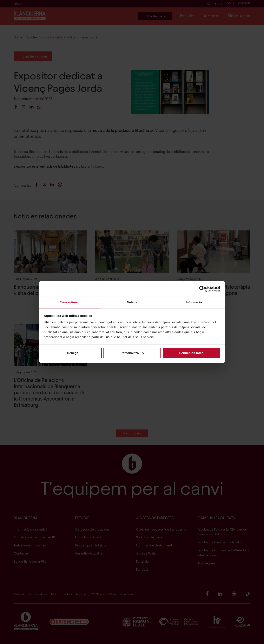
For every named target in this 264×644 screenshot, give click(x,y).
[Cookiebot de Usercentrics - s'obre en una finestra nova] (202, 289)
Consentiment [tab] (70, 302)
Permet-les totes (191, 353)
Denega (73, 353)
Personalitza (132, 353)
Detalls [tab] (132, 302)
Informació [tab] (194, 302)
